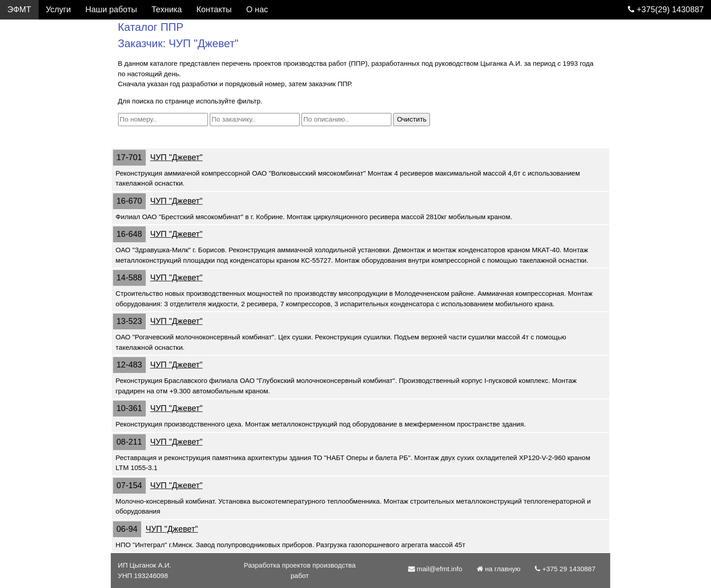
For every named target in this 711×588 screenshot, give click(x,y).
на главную (501, 569)
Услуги (58, 10)
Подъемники (31, 107)
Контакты (25, 146)
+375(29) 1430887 (666, 10)
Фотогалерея (32, 68)
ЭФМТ (19, 10)
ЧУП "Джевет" (179, 157)
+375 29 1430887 (44, 185)
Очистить (415, 119)
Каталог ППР (32, 49)
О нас (18, 166)
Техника (167, 10)
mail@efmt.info (40, 205)
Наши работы (111, 10)
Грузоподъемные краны (52, 88)
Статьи (20, 127)
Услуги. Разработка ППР (57, 29)
